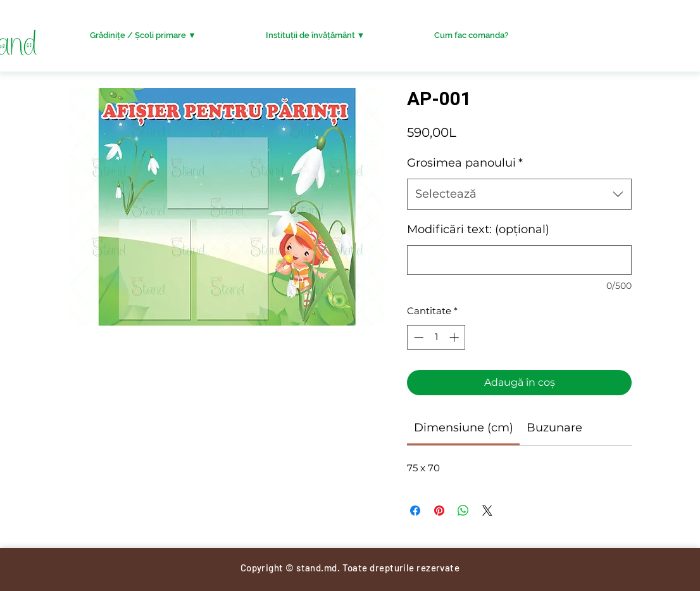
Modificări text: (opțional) (478, 229)
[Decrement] (417, 337)
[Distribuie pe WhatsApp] (463, 511)
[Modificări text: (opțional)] (519, 260)
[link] (464, 428)
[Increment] (455, 337)
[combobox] (519, 194)
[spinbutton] (436, 337)
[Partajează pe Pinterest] (439, 511)
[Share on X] (487, 511)
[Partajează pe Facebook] (415, 511)
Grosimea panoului (465, 163)
